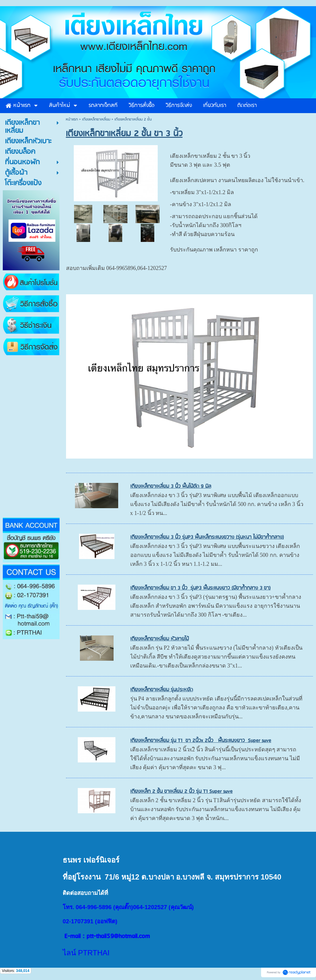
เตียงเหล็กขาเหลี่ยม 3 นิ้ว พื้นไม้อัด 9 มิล (171, 486)
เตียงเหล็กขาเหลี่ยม (96, 119)
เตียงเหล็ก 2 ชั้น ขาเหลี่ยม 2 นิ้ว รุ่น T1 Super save (181, 792)
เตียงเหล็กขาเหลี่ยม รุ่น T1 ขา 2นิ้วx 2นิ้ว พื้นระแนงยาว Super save (201, 741)
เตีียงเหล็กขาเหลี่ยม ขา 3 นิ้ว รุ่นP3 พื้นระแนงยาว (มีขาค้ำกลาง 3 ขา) (200, 588)
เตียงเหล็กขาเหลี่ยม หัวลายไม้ (160, 639)
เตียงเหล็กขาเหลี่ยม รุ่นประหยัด (162, 690)
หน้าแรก (72, 119)
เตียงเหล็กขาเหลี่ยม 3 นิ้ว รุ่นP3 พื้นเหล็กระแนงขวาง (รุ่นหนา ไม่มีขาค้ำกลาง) (207, 537)
